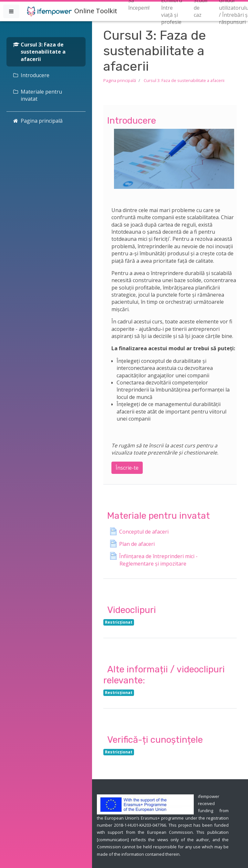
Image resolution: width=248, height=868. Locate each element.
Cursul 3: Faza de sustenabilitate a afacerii (184, 80)
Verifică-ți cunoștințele (155, 740)
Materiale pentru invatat (159, 516)
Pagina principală (120, 80)
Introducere (132, 121)
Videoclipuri (132, 610)
